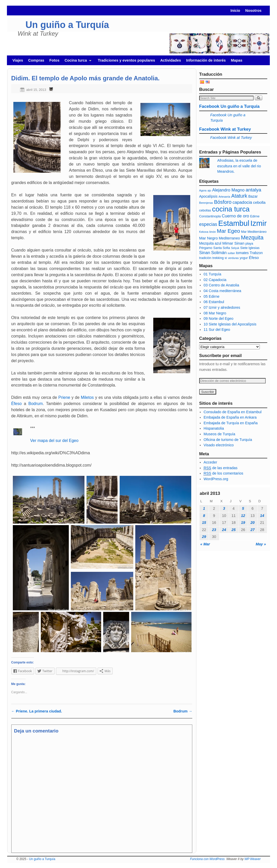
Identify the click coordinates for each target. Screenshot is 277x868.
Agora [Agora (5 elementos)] (203, 190)
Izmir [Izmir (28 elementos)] (259, 223)
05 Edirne (212, 296)
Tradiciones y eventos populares (126, 60)
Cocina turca (77, 62)
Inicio (235, 11)
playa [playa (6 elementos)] (249, 244)
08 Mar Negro (215, 313)
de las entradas (221, 468)
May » (261, 544)
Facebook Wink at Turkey (225, 129)
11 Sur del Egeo (217, 330)
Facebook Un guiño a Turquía (229, 106)
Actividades (171, 60)
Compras (36, 60)
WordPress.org (216, 479)
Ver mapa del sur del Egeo (54, 441)
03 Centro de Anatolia (221, 285)
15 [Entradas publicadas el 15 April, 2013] (204, 523)
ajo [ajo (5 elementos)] (209, 190)
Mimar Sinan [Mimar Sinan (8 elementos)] (233, 243)
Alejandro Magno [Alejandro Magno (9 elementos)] (228, 190)
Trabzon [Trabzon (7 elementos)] (256, 253)
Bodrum (36, 404)
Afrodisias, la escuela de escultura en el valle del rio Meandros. (239, 166)
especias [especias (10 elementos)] (208, 224)
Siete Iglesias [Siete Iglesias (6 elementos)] (250, 248)
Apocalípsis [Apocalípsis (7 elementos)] (208, 196)
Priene (64, 397)
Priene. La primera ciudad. (37, 711)
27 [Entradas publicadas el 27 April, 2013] (253, 530)
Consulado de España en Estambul (233, 412)
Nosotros (253, 11)
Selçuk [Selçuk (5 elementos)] (235, 248)
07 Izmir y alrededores (222, 307)
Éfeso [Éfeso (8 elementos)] (254, 258)
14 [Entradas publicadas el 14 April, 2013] (262, 516)
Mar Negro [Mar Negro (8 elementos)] (208, 238)
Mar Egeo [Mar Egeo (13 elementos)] (228, 231)
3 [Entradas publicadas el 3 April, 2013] (224, 508)
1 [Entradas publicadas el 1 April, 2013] (204, 508)
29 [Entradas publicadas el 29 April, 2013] (204, 537)
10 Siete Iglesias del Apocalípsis (230, 324)
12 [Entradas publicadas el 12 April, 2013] (243, 516)
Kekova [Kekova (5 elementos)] (204, 232)
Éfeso (17, 404)
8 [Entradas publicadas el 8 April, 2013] (204, 516)
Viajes (18, 60)
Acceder (210, 462)
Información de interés (206, 60)
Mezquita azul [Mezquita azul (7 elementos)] (210, 243)
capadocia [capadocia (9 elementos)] (242, 202)
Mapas (237, 60)
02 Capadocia (215, 280)
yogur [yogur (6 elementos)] (244, 258)
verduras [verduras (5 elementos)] (233, 258)
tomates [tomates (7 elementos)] (242, 253)
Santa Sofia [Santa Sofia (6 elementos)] (222, 248)
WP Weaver (252, 859)
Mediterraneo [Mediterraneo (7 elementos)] (229, 238)
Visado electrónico (219, 445)
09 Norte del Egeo (218, 319)
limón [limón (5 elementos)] (212, 232)
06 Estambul (214, 302)
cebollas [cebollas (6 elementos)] (205, 210)
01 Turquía (212, 274)
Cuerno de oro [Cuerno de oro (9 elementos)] (236, 216)
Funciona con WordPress (207, 859)
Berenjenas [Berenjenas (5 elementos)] (206, 203)
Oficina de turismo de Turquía (228, 440)
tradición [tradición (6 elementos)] (205, 258)
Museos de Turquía (219, 434)
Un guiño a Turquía (67, 25)
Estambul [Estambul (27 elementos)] (234, 223)
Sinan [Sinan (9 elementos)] (205, 253)
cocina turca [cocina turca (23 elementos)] (231, 209)
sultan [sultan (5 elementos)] (231, 253)
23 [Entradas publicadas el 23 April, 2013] (214, 530)
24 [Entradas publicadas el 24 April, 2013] (224, 530)
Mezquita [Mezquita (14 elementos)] (252, 238)
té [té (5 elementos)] (226, 258)
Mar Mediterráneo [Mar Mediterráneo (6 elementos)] (254, 232)
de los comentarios (223, 473)
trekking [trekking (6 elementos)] (218, 258)
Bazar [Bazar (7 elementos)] (253, 196)
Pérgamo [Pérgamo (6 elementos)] (206, 248)
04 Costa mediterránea (222, 291)
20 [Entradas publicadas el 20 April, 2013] (253, 523)
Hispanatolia (214, 428)
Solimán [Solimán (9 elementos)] (219, 253)
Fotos (54, 60)
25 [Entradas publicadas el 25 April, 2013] (234, 530)
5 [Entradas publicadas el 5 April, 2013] (243, 508)
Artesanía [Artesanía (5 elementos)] (224, 197)
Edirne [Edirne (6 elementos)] (255, 216)
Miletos (87, 397)
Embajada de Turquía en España (231, 423)
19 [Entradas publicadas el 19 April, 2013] (243, 523)
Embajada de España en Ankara (230, 417)
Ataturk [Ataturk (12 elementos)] (239, 196)
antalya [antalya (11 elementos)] (254, 190)
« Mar (205, 544)
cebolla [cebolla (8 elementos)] (259, 202)
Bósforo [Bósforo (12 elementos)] (223, 202)
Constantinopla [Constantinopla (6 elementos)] (210, 216)
